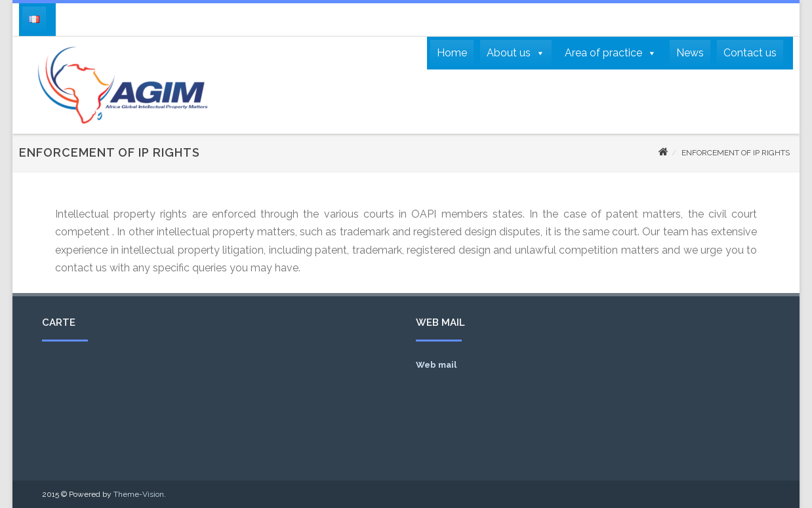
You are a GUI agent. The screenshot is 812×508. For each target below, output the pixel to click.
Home (452, 53)
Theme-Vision (139, 494)
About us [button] (516, 53)
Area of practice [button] (611, 53)
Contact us (750, 53)
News (690, 53)
